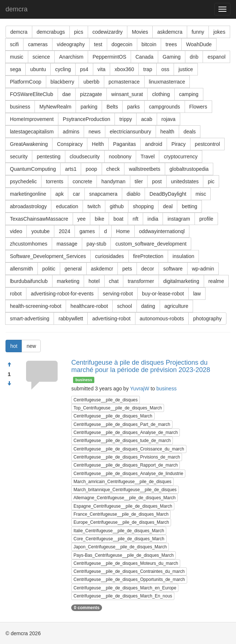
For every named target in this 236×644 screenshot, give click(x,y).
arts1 (71, 169)
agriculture (176, 306)
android (154, 144)
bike (99, 219)
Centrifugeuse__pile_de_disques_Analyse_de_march (126, 433)
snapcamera (103, 194)
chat (114, 281)
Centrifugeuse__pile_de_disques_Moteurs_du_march (126, 563)
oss (165, 69)
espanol (216, 57)
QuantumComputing (33, 169)
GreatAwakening (29, 144)
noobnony (120, 157)
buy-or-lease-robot (163, 294)
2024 (64, 231)
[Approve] (9, 365)
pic (211, 181)
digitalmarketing (181, 281)
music (17, 57)
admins (71, 132)
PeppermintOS (109, 57)
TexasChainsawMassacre (39, 219)
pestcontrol (207, 144)
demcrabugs (51, 32)
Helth (98, 144)
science (41, 57)
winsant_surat (127, 94)
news (95, 132)
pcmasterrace (124, 82)
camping (189, 94)
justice (186, 69)
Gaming (172, 57)
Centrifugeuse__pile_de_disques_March (113, 416)
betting (189, 206)
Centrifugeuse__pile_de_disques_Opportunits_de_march (129, 579)
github (117, 206)
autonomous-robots (162, 319)
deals (190, 132)
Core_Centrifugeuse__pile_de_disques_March (119, 539)
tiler (139, 181)
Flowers (198, 107)
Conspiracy (70, 144)
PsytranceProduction (86, 119)
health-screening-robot (36, 306)
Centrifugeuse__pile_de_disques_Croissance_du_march (129, 449)
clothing (161, 94)
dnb (194, 57)
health (167, 132)
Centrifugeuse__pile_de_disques (106, 400)
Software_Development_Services (48, 256)
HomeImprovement (32, 119)
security (19, 157)
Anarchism (71, 57)
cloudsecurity (85, 157)
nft (135, 219)
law (197, 294)
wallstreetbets (145, 169)
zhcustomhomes (29, 244)
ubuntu (38, 69)
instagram (179, 219)
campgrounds (165, 107)
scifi (14, 44)
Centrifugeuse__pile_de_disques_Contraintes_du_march (129, 571)
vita (102, 69)
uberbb (91, 82)
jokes (219, 32)
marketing (68, 281)
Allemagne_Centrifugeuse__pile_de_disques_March (124, 498)
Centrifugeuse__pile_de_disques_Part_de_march (122, 424)
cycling (63, 69)
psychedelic (23, 181)
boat (118, 219)
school (124, 306)
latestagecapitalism (32, 132)
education (67, 206)
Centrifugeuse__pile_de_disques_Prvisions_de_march (127, 457)
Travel (148, 157)
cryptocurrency (181, 157)
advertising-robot (111, 319)
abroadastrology (28, 206)
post (157, 181)
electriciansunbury (130, 132)
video (16, 231)
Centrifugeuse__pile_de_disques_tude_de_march (122, 441)
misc (201, 194)
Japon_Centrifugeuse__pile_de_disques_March (120, 547)
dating (148, 306)
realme (216, 281)
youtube (40, 231)
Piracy (179, 144)
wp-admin (203, 269)
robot (16, 294)
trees (171, 44)
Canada (144, 57)
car (76, 194)
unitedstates (185, 181)
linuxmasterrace (167, 82)
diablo (133, 194)
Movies (140, 32)
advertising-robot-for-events (62, 294)
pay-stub (97, 244)
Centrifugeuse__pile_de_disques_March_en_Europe (125, 588)
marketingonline (28, 194)
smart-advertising (30, 319)
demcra (17, 9)
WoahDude (199, 44)
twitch (94, 206)
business (20, 107)
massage (67, 244)
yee (82, 219)
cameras (38, 44)
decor (148, 269)
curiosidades (110, 256)
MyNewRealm (55, 107)
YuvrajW (139, 389)
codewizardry (108, 32)
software (173, 269)
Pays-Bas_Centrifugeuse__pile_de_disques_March (124, 555)
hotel (94, 281)
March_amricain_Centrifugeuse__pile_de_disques (122, 482)
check (113, 169)
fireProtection (148, 256)
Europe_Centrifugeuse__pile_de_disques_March (121, 522)
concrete (83, 181)
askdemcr (102, 269)
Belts (112, 107)
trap (148, 69)
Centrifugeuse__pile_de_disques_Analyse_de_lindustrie (128, 474)
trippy (126, 119)
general (73, 269)
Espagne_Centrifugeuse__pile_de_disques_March (123, 506)
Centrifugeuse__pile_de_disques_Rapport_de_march (126, 465)
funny (198, 32)
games (87, 231)
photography (207, 319)
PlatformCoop (26, 82)
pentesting (49, 157)
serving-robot (118, 294)
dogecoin (122, 44)
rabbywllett (71, 319)
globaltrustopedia (189, 169)
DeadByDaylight (168, 194)
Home (123, 231)
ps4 (84, 69)
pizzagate (91, 94)
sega (15, 69)
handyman (113, 181)
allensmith (21, 269)
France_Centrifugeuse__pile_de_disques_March (121, 514)
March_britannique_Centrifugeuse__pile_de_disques (125, 490)
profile (206, 219)
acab (146, 119)
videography (71, 44)
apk (60, 194)
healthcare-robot (89, 306)
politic (49, 269)
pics (79, 32)
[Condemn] (9, 384)
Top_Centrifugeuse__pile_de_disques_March (118, 408)
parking (89, 107)
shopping (143, 206)
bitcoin (149, 44)
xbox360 (124, 69)
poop (91, 169)
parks (133, 107)
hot (14, 346)
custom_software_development (151, 244)
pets (127, 269)
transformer (141, 281)
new (31, 346)
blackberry (63, 82)
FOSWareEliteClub (32, 94)
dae (67, 94)
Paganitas (124, 144)
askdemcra (170, 32)
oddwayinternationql (162, 231)
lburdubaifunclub (29, 281)
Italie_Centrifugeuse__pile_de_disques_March (119, 531)
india (153, 219)
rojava (168, 119)
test (98, 44)
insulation (183, 256)
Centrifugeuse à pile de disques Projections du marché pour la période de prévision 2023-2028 (141, 366)
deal (168, 206)
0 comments (87, 608)
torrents (55, 181)
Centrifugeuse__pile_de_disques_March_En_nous (123, 596)
